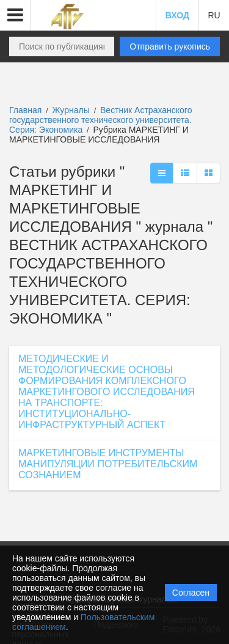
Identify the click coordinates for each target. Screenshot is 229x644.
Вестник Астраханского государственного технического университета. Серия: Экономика (100, 120)
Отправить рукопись (170, 46)
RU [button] (214, 15)
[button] (15, 15)
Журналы (71, 110)
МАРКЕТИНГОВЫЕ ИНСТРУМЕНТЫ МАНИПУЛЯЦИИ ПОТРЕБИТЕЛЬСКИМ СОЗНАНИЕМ (108, 464)
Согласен (191, 593)
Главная (25, 110)
